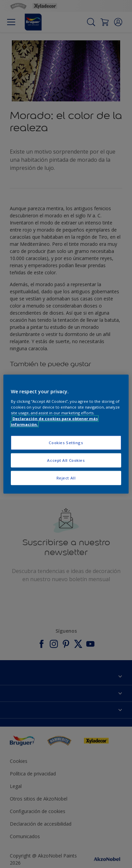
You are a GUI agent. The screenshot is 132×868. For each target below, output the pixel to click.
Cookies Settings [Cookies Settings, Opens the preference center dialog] (66, 443)
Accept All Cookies (66, 460)
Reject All (66, 478)
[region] (66, 434)
